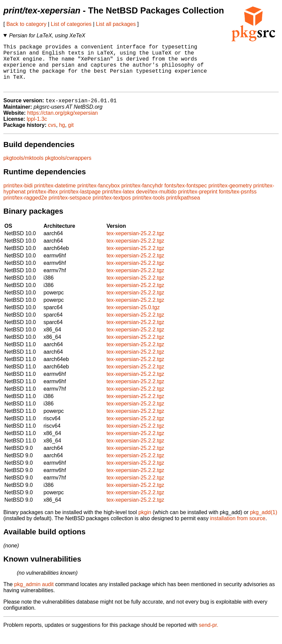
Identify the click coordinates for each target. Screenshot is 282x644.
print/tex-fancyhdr (142, 196)
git (71, 135)
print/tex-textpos (112, 208)
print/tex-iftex (42, 202)
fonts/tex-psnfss (238, 202)
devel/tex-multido (156, 202)
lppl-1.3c (37, 129)
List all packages (116, 24)
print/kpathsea (183, 208)
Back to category (26, 24)
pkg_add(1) (264, 523)
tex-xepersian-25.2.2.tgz (135, 244)
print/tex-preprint (198, 202)
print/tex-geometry (230, 196)
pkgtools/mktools (23, 168)
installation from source (238, 529)
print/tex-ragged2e (25, 208)
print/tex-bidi (18, 196)
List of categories (71, 24)
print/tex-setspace (70, 208)
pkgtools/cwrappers (68, 168)
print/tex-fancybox (99, 196)
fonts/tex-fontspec (185, 196)
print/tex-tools (148, 208)
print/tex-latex (118, 202)
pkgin (145, 523)
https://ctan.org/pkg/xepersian (63, 123)
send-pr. (209, 635)
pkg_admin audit (34, 595)
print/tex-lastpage (80, 202)
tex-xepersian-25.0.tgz (133, 318)
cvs (52, 135)
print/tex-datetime (55, 196)
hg (62, 135)
